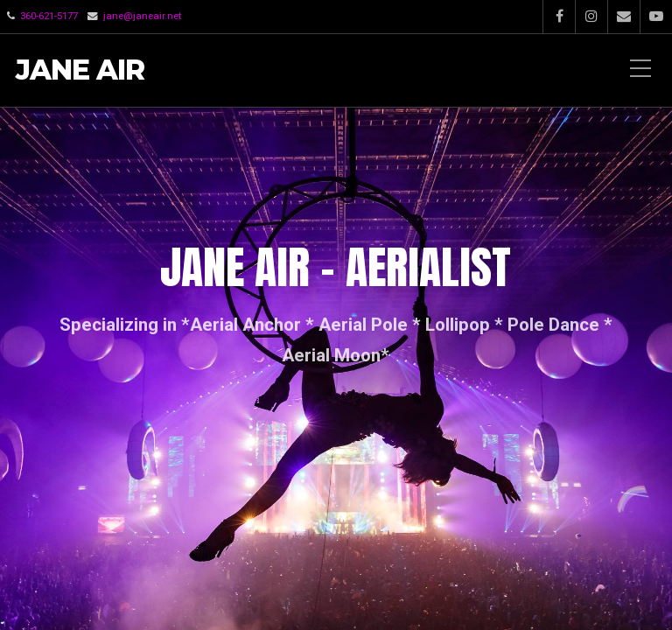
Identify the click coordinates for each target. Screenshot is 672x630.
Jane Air (80, 70)
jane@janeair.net (143, 16)
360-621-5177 (49, 16)
